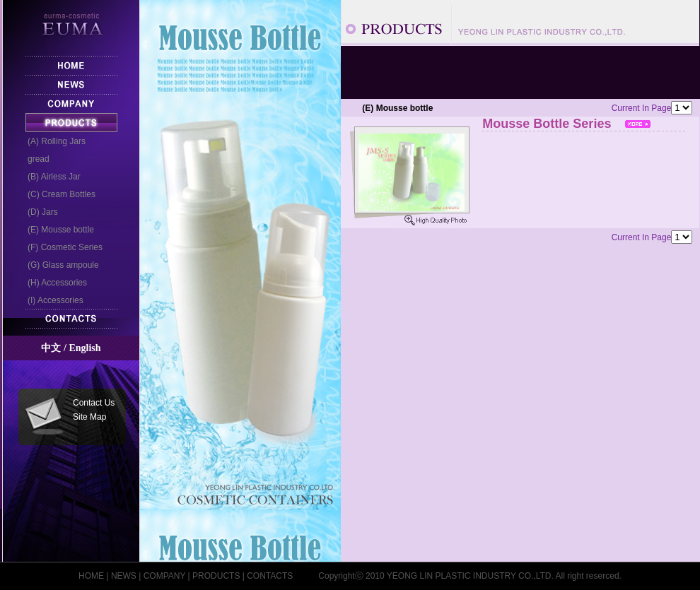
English (84, 348)
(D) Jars (39, 212)
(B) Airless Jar (50, 177)
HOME (91, 576)
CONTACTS (270, 576)
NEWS (124, 576)
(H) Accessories (53, 283)
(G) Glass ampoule (59, 265)
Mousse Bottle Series (590, 124)
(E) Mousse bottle (57, 230)
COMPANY (165, 576)
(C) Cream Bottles (57, 194)
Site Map (89, 417)
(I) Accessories (51, 300)
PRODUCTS (216, 576)
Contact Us (94, 403)
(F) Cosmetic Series (61, 247)
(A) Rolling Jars (52, 141)
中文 (51, 348)
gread (34, 159)
